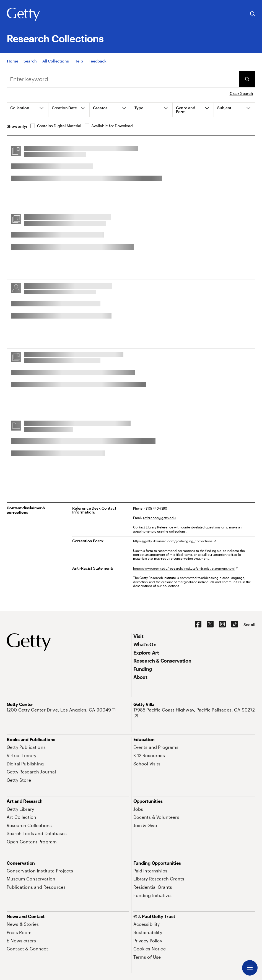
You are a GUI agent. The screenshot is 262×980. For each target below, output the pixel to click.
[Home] (12, 62)
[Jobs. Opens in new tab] (138, 809)
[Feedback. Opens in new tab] (98, 62)
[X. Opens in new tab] (210, 624)
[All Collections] (56, 62)
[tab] (28, 110)
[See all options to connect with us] (249, 625)
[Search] (30, 62)
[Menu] (250, 968)
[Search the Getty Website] (253, 14)
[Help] (79, 62)
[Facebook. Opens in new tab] (198, 624)
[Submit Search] (247, 79)
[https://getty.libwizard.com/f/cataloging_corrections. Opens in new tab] (175, 541)
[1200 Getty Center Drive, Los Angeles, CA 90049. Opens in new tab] (61, 710)
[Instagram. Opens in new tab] (222, 624)
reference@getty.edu (159, 518)
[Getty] (23, 15)
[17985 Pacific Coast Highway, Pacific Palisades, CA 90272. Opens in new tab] (194, 713)
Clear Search (241, 93)
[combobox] (123, 79)
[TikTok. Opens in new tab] (235, 624)
